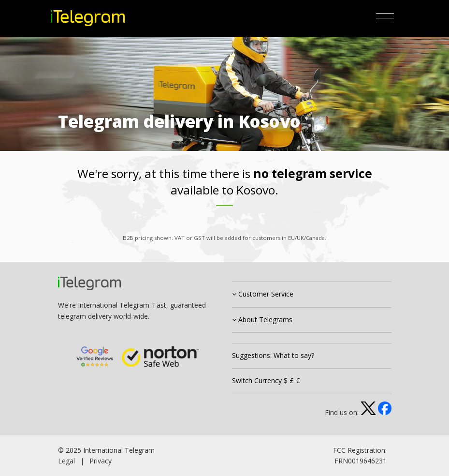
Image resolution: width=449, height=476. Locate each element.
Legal (66, 461)
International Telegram (119, 450)
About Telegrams (262, 320)
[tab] (312, 295)
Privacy (101, 461)
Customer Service (263, 294)
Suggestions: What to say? (273, 355)
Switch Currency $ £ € (266, 380)
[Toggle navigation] (385, 18)
